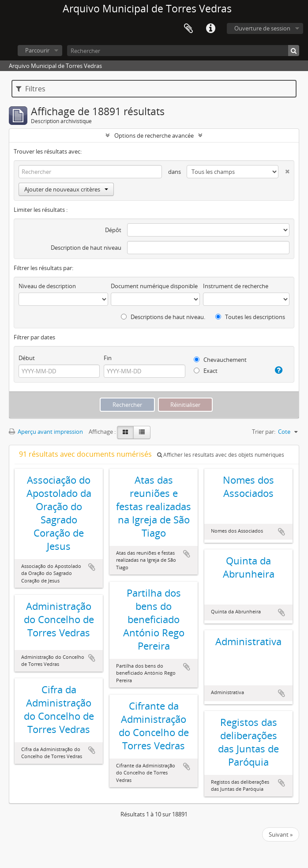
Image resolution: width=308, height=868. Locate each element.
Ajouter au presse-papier (92, 567)
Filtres (31, 89)
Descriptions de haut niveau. (163, 317)
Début (27, 358)
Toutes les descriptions (250, 317)
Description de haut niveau (86, 248)
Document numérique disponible (154, 286)
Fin (108, 358)
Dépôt (113, 230)
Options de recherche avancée (154, 135)
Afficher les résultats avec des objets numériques (221, 455)
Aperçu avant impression (46, 432)
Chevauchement (220, 360)
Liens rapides (210, 29)
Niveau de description (47, 286)
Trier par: (264, 432)
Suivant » (281, 834)
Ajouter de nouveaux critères (66, 189)
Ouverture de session (262, 28)
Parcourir (37, 50)
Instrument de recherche (236, 286)
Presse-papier (188, 29)
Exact (206, 371)
